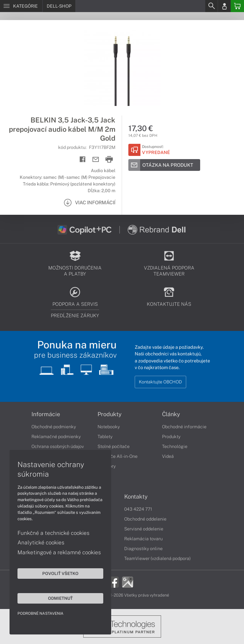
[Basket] (237, 6)
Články (171, 414)
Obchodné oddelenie (145, 519)
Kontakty (136, 497)
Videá (168, 456)
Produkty (110, 414)
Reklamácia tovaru (143, 539)
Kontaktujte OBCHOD (160, 382)
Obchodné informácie (184, 427)
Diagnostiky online (143, 549)
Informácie (46, 414)
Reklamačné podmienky (56, 437)
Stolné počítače (114, 446)
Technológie (175, 446)
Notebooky (109, 427)
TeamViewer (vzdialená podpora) (157, 558)
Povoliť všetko (60, 573)
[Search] (211, 6)
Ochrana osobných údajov (58, 446)
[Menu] (21, 6)
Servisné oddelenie (144, 529)
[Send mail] (96, 160)
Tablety (105, 437)
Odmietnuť (60, 598)
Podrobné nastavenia (41, 613)
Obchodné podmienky (54, 427)
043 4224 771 (138, 509)
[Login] (224, 6)
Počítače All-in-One (118, 456)
